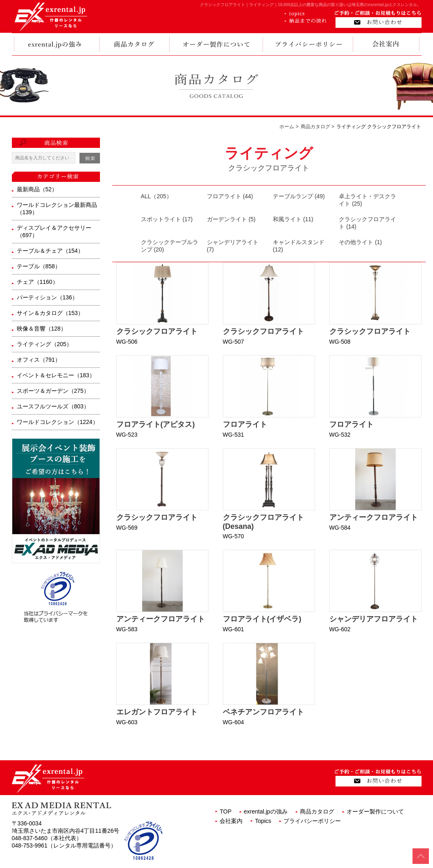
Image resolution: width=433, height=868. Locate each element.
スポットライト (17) (167, 219)
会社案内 (231, 821)
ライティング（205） (44, 344)
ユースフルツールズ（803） (53, 406)
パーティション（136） (47, 297)
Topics (263, 821)
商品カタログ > (317, 127)
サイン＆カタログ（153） (50, 313)
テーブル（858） (39, 266)
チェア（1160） (37, 282)
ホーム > (289, 127)
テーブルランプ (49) (299, 196)
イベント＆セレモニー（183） (56, 375)
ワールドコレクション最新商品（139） (57, 209)
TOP (226, 811)
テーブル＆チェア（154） (50, 251)
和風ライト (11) (293, 219)
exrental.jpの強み (266, 811)
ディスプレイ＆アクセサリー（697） (54, 231)
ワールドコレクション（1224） (58, 422)
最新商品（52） (37, 189)
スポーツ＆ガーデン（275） (53, 391)
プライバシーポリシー (312, 821)
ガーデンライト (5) (231, 219)
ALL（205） (156, 196)
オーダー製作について (375, 811)
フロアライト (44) (230, 196)
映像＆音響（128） (42, 329)
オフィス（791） (39, 360)
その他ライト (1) (360, 242)
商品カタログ (317, 811)
